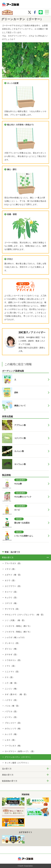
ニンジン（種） (11, 689)
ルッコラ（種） (11, 734)
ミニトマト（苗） (12, 672)
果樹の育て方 (8, 775)
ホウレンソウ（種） (13, 729)
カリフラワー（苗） (13, 586)
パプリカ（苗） (11, 711)
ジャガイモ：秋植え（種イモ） (18, 632)
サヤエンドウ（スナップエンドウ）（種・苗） (25, 615)
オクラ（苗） (10, 580)
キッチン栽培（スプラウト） (17, 763)
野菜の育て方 (8, 558)
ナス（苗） (10, 677)
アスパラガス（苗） (13, 563)
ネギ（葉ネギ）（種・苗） (16, 694)
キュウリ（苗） (11, 598)
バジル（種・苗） (12, 706)
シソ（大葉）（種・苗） (15, 620)
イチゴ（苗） (10, 569)
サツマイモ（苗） (12, 609)
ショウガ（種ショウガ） (15, 637)
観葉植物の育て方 (10, 781)
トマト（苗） (10, 666)
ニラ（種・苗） (11, 683)
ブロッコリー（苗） (13, 723)
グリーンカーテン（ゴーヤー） (18, 757)
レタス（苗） (10, 740)
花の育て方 (7, 769)
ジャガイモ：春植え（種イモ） (18, 626)
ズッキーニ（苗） (12, 643)
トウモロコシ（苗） (13, 660)
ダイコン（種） (11, 649)
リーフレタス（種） (13, 746)
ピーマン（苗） (11, 717)
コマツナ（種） (11, 603)
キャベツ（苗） (11, 592)
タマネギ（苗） (11, 654)
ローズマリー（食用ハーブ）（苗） (20, 751)
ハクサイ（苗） (11, 700)
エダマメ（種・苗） (13, 575)
